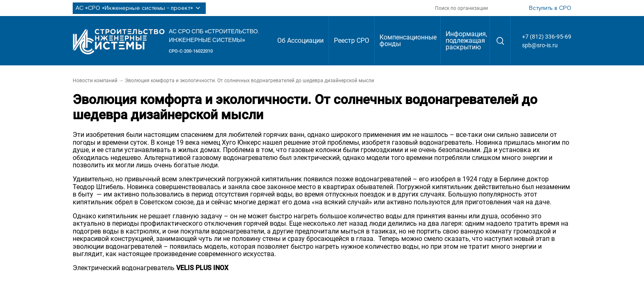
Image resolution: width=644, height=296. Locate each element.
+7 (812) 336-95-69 (547, 37)
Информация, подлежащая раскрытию (466, 40)
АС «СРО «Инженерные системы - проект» (139, 8)
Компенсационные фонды (408, 40)
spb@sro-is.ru (540, 45)
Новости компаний (95, 81)
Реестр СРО (352, 40)
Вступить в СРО (550, 8)
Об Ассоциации (300, 40)
